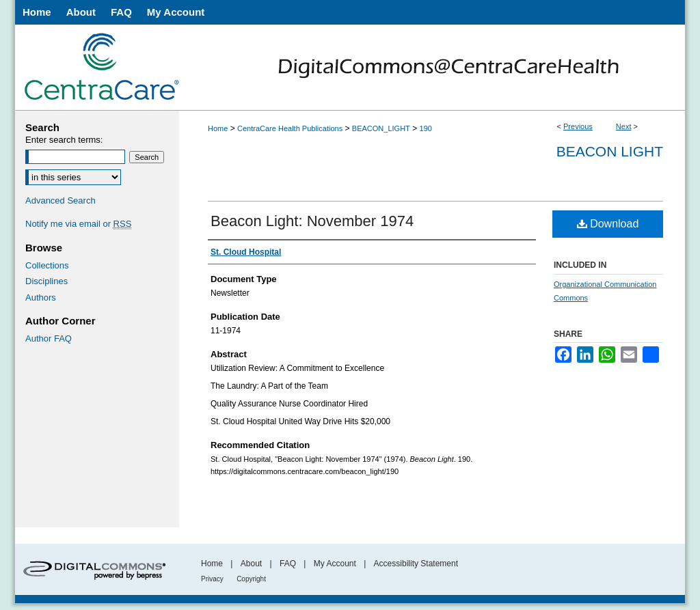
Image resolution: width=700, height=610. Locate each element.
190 (426, 128)
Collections (47, 265)
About (251, 564)
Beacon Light (610, 151)
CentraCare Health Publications (290, 128)
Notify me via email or (78, 224)
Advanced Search (60, 200)
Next (624, 126)
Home (218, 128)
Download (608, 224)
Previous (578, 126)
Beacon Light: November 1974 (312, 221)
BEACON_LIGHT (381, 128)
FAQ (288, 564)
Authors (41, 297)
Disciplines (46, 281)
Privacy (212, 579)
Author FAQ (49, 338)
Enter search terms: (64, 140)
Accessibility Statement (416, 564)
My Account (335, 564)
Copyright (251, 579)
